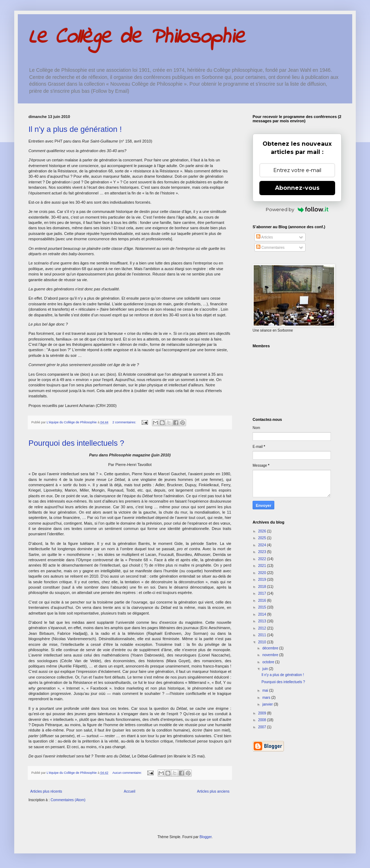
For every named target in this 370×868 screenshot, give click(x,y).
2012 (262, 628)
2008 (262, 720)
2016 (262, 601)
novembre (271, 655)
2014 (262, 614)
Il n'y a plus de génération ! (75, 129)
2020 (262, 573)
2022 (262, 559)
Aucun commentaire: (128, 773)
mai (266, 690)
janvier (268, 704)
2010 (262, 642)
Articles (265, 237)
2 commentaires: (125, 422)
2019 (262, 580)
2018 (262, 587)
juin (265, 669)
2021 (262, 566)
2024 (262, 545)
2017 (262, 593)
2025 (262, 538)
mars (267, 698)
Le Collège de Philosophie (137, 37)
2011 (262, 635)
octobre (269, 662)
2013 (262, 621)
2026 (262, 531)
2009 (262, 713)
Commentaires (270, 248)
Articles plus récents (46, 791)
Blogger (206, 837)
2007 (262, 727)
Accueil (129, 791)
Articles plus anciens (213, 791)
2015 (262, 607)
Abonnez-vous (297, 188)
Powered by (297, 209)
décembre (271, 648)
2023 (262, 552)
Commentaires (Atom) (68, 800)
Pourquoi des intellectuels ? (76, 443)
